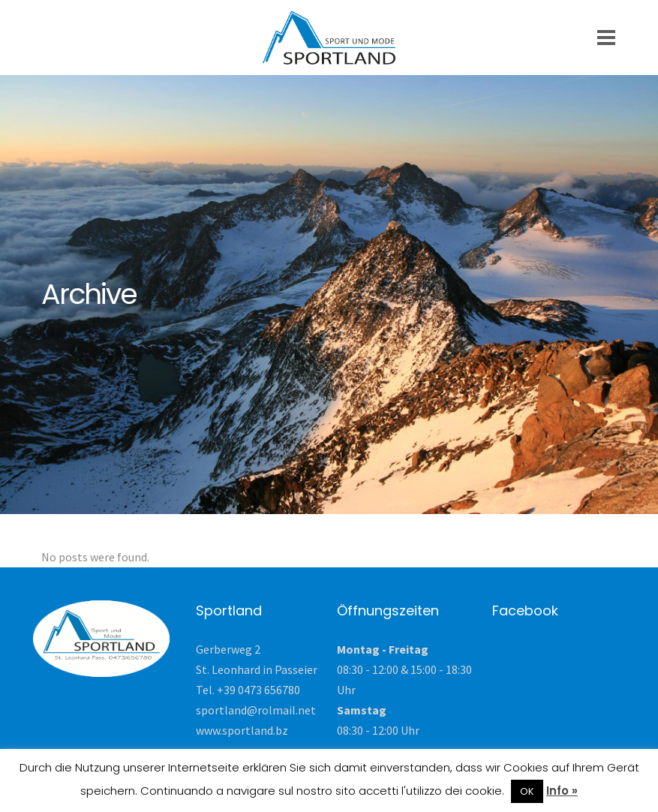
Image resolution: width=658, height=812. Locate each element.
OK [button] (527, 791)
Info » (562, 791)
